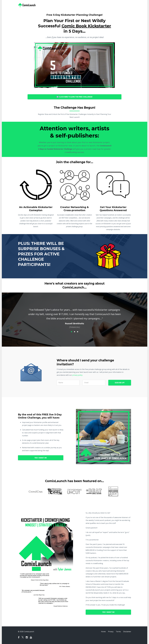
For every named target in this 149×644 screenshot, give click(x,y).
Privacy (111, 632)
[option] (75, 316)
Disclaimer (127, 632)
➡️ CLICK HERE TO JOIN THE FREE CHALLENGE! (74, 97)
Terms (118, 632)
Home (103, 632)
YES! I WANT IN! (41, 458)
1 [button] (72, 332)
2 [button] (75, 332)
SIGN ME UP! (120, 383)
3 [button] (78, 332)
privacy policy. (78, 375)
